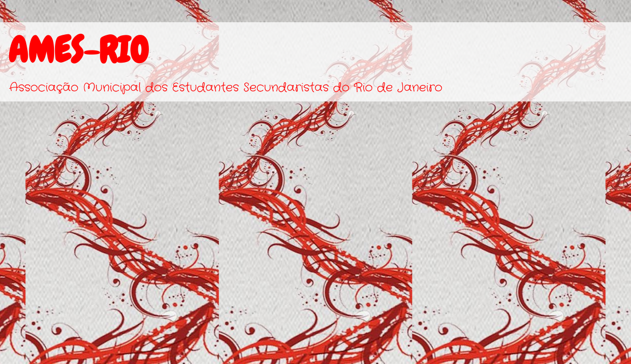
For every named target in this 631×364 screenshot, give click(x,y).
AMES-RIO (78, 50)
